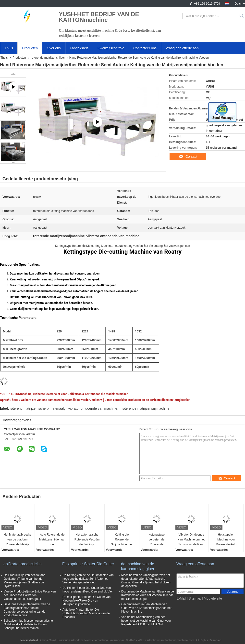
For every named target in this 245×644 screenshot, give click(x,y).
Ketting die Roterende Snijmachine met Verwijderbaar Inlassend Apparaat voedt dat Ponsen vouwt (122, 540)
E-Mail (181, 598)
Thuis (9, 48)
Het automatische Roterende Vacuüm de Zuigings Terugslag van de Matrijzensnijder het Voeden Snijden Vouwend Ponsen (87, 540)
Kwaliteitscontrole (111, 48)
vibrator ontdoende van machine (93, 408)
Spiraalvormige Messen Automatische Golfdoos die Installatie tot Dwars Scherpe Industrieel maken (28, 624)
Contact (191, 157)
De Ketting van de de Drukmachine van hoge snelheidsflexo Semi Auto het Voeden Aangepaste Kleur (88, 579)
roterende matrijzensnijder (48, 58)
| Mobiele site (212, 598)
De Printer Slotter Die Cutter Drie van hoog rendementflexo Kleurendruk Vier (88, 590)
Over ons (54, 48)
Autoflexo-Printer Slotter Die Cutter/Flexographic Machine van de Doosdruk (86, 613)
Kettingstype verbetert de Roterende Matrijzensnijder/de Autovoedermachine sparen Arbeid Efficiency (157, 540)
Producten (30, 48)
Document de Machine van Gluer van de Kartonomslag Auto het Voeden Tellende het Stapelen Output (148, 595)
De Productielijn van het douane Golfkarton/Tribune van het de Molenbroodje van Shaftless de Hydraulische (24, 581)
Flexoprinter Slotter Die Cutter (88, 564)
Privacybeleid (29, 640)
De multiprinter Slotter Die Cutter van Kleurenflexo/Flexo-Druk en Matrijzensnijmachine (86, 601)
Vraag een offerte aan (182, 48)
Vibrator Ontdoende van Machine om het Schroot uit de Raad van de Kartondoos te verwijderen (191, 540)
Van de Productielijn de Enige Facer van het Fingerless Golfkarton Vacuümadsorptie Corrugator (30, 595)
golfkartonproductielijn (23, 564)
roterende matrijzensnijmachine (146, 408)
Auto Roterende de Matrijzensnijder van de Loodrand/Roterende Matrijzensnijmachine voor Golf (52, 540)
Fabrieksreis (79, 48)
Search (242, 16)
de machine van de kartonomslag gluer (138, 566)
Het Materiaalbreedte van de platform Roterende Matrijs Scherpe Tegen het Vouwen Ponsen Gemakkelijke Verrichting (17, 540)
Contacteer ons (145, 48)
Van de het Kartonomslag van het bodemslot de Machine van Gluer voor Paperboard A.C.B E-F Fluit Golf (146, 621)
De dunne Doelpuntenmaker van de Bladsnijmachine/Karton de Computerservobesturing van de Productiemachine (27, 610)
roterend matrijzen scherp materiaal (37, 408)
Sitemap (195, 598)
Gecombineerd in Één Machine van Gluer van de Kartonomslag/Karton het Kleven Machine (146, 608)
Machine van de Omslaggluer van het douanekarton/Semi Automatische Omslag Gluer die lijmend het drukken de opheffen (146, 581)
